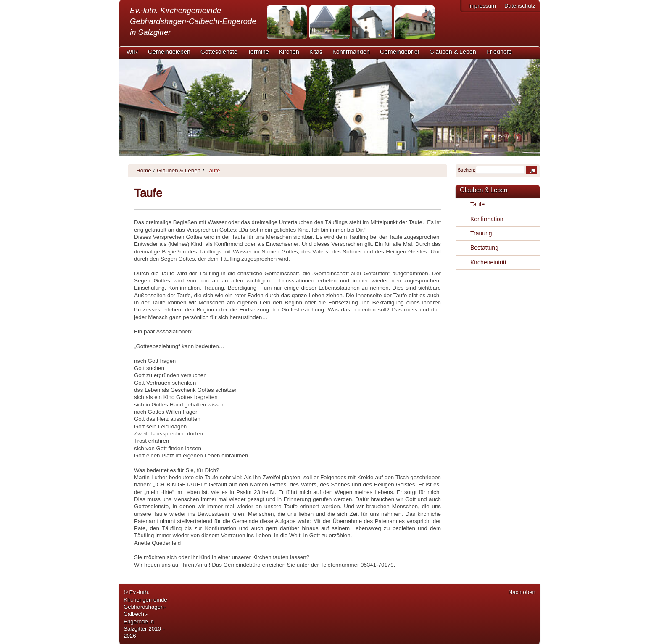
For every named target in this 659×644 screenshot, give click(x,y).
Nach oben (522, 592)
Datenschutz (520, 6)
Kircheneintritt (488, 262)
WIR (132, 52)
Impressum (482, 6)
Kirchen (289, 52)
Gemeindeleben (169, 52)
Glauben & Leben (453, 52)
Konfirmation (487, 219)
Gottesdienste (219, 52)
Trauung (481, 233)
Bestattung (484, 248)
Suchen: (466, 170)
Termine (258, 52)
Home (144, 170)
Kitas (316, 52)
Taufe (477, 204)
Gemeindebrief (400, 52)
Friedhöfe (499, 52)
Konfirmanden (351, 52)
